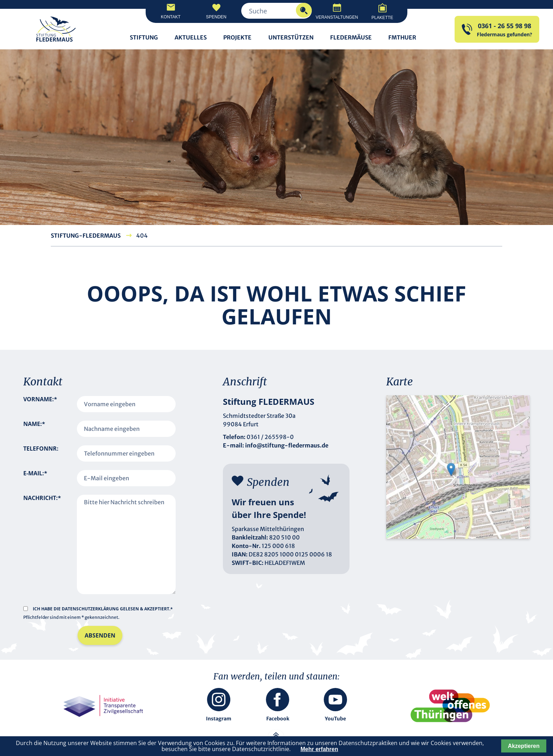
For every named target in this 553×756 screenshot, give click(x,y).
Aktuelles (191, 37)
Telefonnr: (41, 449)
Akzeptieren (524, 746)
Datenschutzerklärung (91, 609)
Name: (34, 429)
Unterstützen (291, 37)
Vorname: (40, 404)
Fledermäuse (351, 37)
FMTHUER (402, 37)
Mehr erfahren (319, 749)
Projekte (237, 37)
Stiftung (144, 37)
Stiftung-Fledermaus (86, 236)
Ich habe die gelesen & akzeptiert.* (103, 609)
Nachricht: (42, 536)
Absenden (100, 635)
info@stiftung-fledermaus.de (287, 445)
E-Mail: (35, 478)
